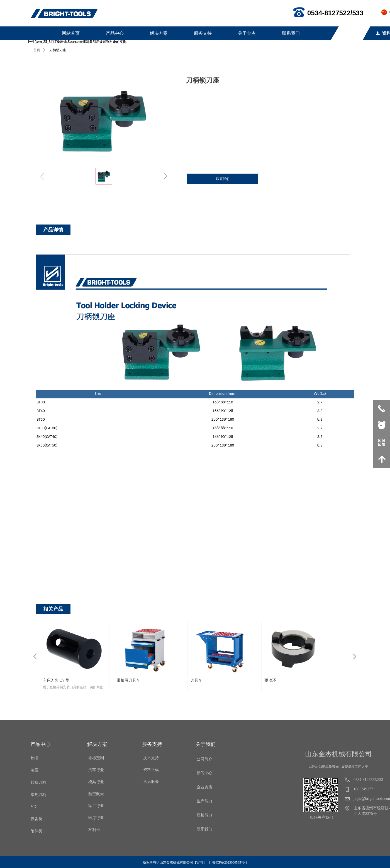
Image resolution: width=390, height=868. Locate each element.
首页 (37, 50)
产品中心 (115, 33)
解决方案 (159, 33)
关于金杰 (247, 33)
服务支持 (203, 33)
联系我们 (291, 33)
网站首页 (71, 33)
